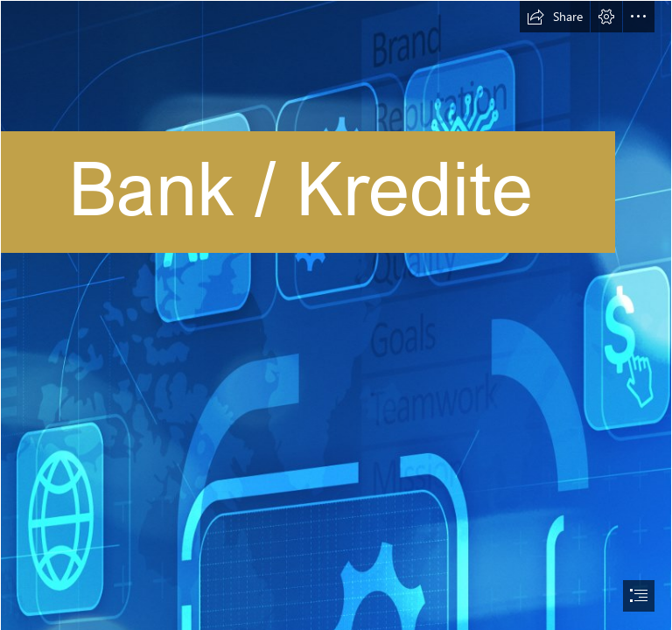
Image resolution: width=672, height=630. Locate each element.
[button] (555, 17)
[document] (336, 315)
